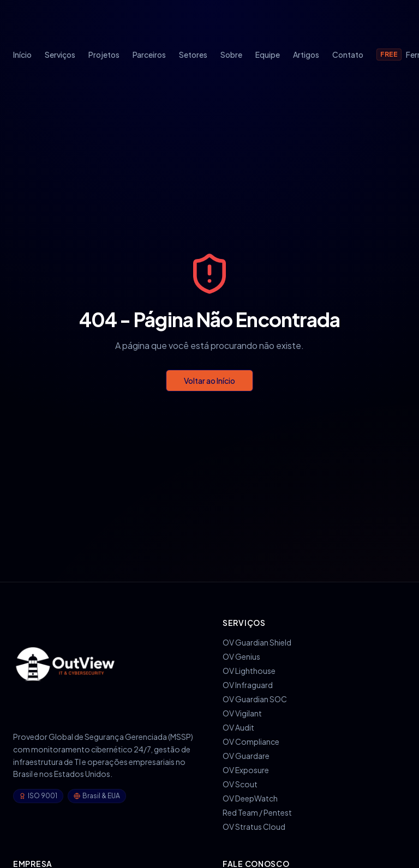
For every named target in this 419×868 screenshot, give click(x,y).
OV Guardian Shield (257, 642)
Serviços (60, 55)
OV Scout (240, 784)
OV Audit (238, 727)
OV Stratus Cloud (254, 827)
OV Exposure (246, 770)
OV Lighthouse (249, 671)
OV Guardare (246, 756)
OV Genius (241, 656)
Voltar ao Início (209, 381)
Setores (193, 55)
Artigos (306, 55)
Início (22, 55)
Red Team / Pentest (257, 812)
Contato (348, 55)
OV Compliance (251, 742)
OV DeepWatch (250, 798)
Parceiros (149, 55)
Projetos (104, 55)
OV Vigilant (242, 713)
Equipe (268, 55)
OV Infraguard (248, 685)
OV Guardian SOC (255, 699)
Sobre (231, 55)
